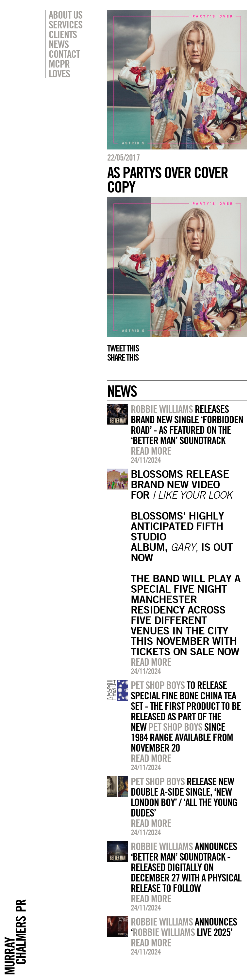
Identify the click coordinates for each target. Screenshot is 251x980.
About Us (66, 15)
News (59, 44)
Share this (123, 357)
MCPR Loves (59, 69)
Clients (63, 34)
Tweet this (123, 348)
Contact (64, 54)
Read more (151, 451)
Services (66, 24)
